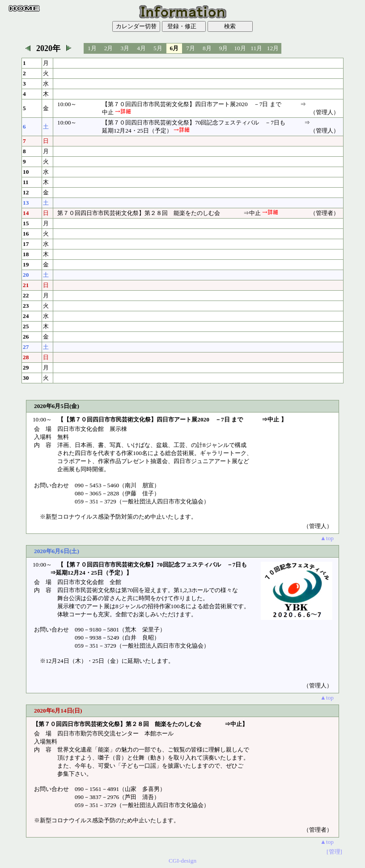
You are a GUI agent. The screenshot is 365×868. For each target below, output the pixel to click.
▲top (327, 538)
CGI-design (182, 861)
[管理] (334, 852)
